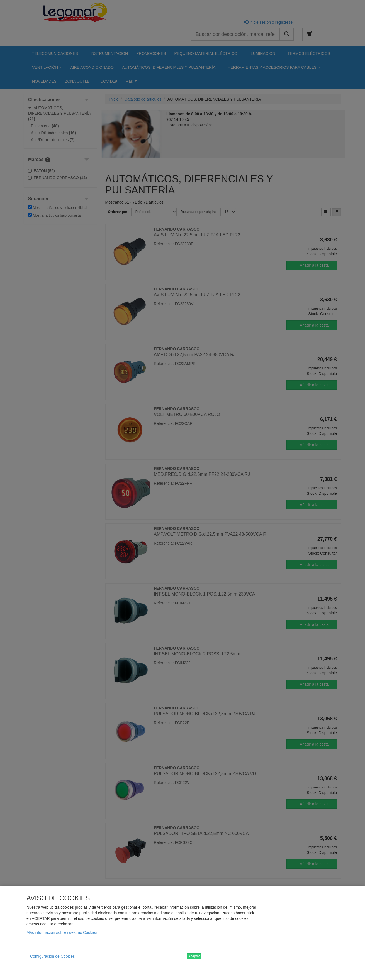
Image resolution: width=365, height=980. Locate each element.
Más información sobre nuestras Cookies (62, 932)
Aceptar (194, 956)
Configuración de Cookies (52, 956)
